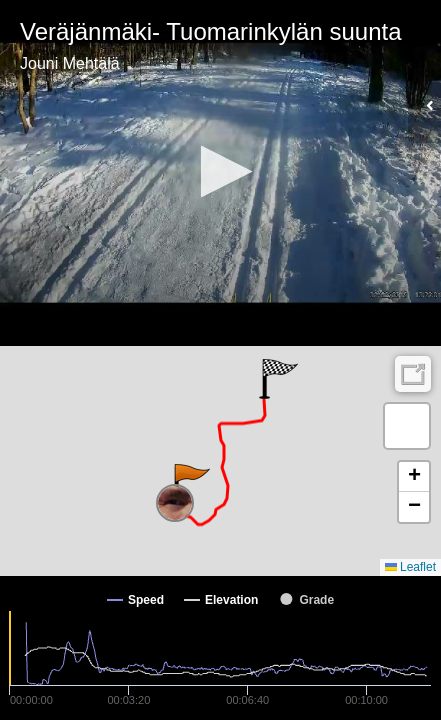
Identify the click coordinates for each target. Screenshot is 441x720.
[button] (220, 171)
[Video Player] (220, 173)
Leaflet (410, 567)
